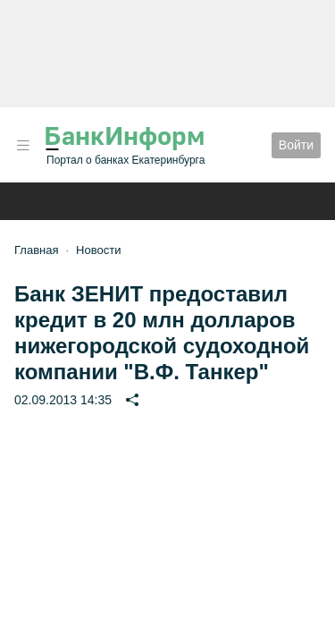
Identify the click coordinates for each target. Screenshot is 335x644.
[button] (23, 145)
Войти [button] (296, 145)
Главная (36, 250)
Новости (98, 250)
